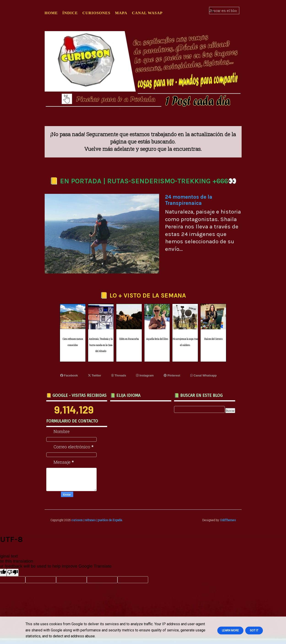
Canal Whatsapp (204, 375)
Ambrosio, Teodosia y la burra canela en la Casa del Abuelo (101, 345)
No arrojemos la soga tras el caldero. (185, 342)
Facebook (69, 375)
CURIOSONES (96, 13)
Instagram (145, 375)
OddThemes (228, 520)
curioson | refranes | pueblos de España (97, 520)
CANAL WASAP (147, 13)
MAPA (121, 13)
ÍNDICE (70, 13)
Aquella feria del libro (157, 339)
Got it (254, 630)
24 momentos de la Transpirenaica (189, 200)
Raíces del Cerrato (213, 339)
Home (51, 13)
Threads (119, 375)
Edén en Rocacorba (129, 339)
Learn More (230, 630)
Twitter (95, 375)
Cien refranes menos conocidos (73, 342)
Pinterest (172, 375)
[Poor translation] (13, 572)
